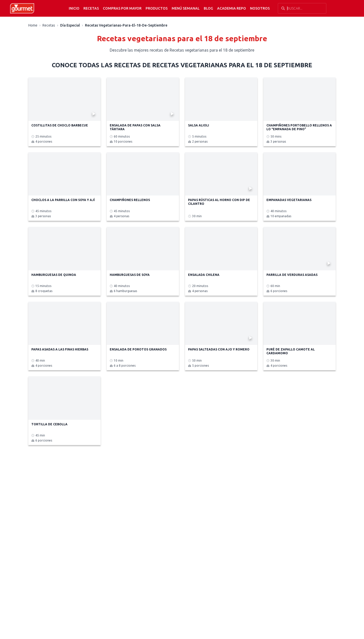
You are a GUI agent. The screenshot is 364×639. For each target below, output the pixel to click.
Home (33, 25)
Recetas (91, 8)
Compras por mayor (122, 8)
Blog (208, 8)
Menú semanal (186, 8)
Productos (157, 8)
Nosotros (260, 8)
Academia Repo (232, 8)
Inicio (74, 8)
